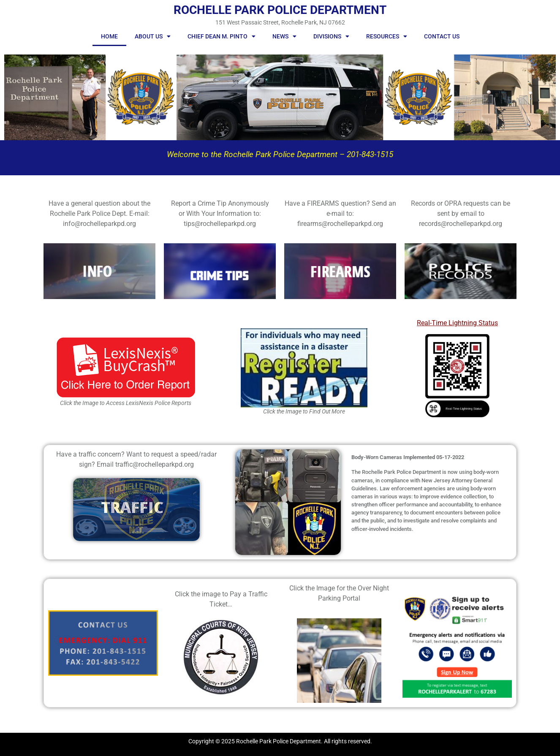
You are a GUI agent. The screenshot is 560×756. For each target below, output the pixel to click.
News (284, 36)
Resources (387, 36)
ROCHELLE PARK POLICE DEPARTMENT (280, 10)
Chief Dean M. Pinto (222, 36)
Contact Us (442, 36)
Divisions (331, 36)
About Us (153, 36)
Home (109, 36)
